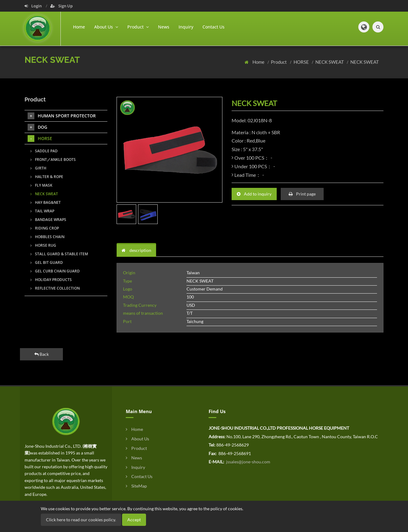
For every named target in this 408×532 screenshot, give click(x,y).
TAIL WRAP (42, 211)
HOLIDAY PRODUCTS (51, 280)
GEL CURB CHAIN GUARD (55, 271)
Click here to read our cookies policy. (81, 520)
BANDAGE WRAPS (48, 220)
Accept (134, 520)
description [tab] (136, 250)
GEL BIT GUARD (47, 262)
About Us (137, 439)
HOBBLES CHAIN (47, 237)
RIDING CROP (45, 228)
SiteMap (136, 486)
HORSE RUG (43, 245)
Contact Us (214, 27)
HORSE (302, 62)
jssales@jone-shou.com (248, 462)
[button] (364, 27)
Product (279, 62)
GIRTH (38, 168)
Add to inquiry (254, 194)
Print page (302, 194)
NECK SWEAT (330, 62)
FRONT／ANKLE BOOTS (53, 160)
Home (79, 27)
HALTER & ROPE (47, 177)
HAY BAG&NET (46, 202)
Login (34, 6)
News (164, 27)
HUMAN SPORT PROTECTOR (62, 116)
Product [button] (138, 27)
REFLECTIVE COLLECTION (55, 288)
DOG (37, 127)
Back (42, 354)
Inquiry (186, 27)
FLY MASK (41, 185)
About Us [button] (106, 27)
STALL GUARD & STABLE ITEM (59, 254)
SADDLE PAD (44, 151)
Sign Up (62, 6)
